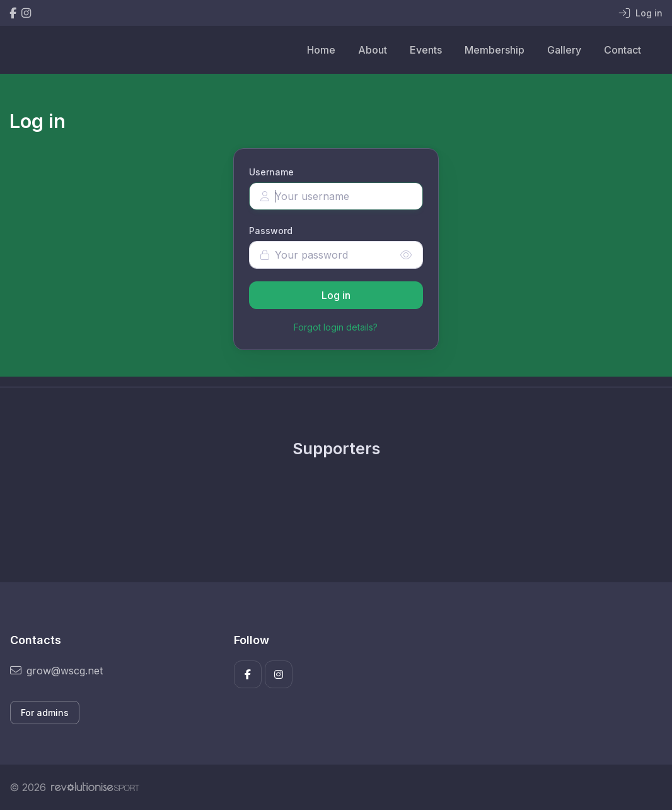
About (373, 50)
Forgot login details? (336, 327)
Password (271, 231)
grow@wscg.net (56, 671)
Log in (336, 295)
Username (271, 172)
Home (321, 50)
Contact (623, 50)
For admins (45, 713)
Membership (495, 50)
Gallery (564, 50)
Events (426, 50)
